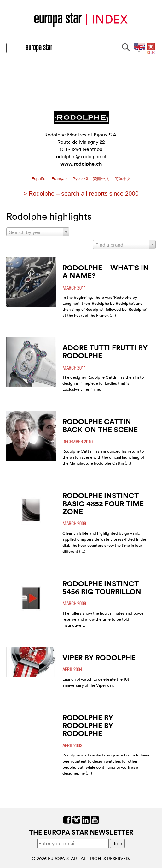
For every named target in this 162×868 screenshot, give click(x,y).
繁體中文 (102, 179)
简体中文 (123, 179)
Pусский (81, 179)
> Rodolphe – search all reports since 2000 (81, 193)
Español (39, 179)
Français (60, 179)
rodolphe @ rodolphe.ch (81, 156)
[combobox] (38, 232)
